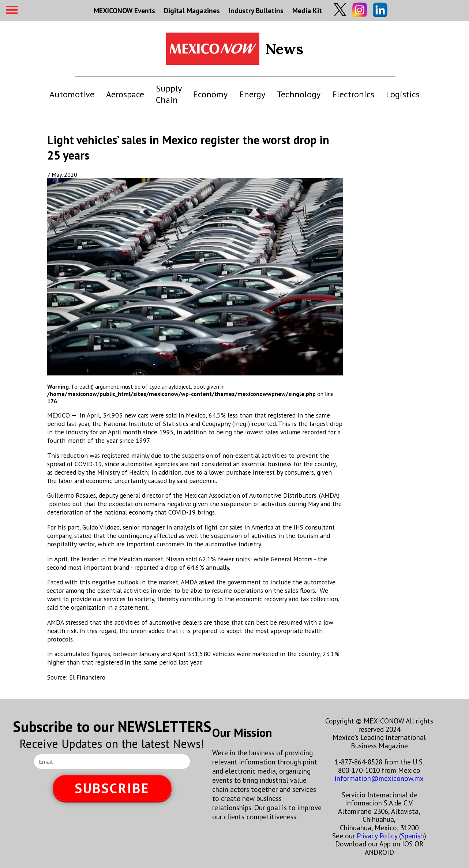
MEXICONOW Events (124, 10)
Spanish (412, 836)
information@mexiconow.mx (379, 778)
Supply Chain (169, 94)
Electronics (353, 94)
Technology (299, 94)
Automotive (72, 94)
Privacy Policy (377, 836)
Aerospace (125, 94)
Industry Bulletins (256, 10)
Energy (252, 94)
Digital (192, 10)
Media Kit (307, 10)
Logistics (403, 94)
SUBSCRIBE (112, 788)
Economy (210, 94)
